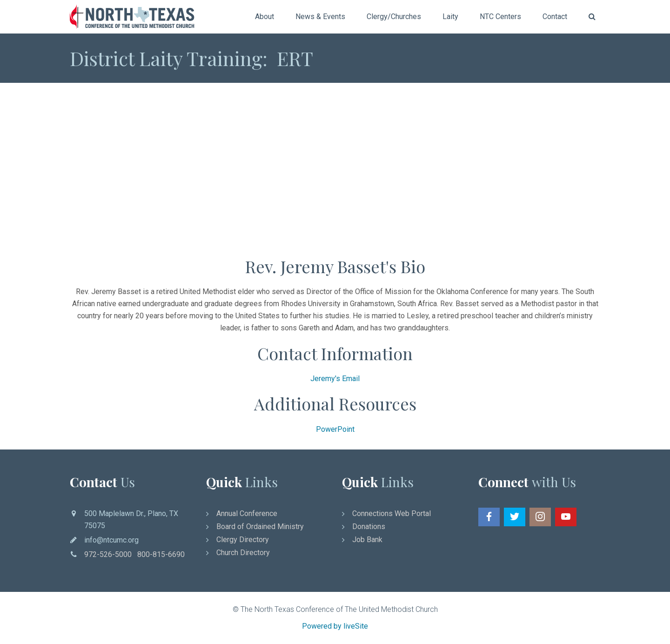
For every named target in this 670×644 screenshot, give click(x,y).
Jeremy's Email (335, 379)
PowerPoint (335, 429)
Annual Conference (247, 513)
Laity (450, 17)
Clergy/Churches (394, 17)
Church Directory (243, 553)
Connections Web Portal (392, 513)
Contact (555, 17)
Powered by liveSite (335, 626)
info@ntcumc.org (111, 540)
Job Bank (367, 540)
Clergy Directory (243, 540)
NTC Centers (500, 17)
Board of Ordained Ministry (260, 527)
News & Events (320, 17)
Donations (369, 527)
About (265, 17)
